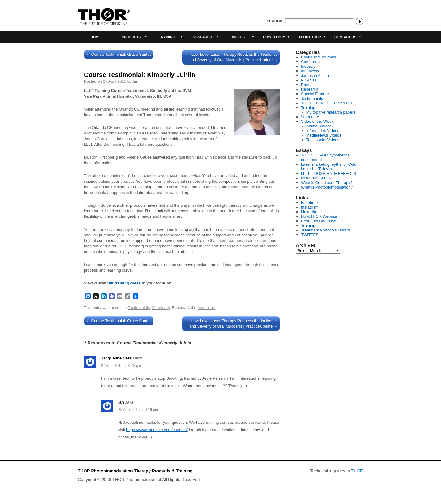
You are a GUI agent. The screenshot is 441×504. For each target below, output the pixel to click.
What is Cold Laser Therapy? (327, 183)
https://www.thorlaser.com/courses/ (157, 430)
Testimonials (139, 308)
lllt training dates (125, 283)
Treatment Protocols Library (326, 230)
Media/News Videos (324, 135)
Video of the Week (317, 121)
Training (167, 37)
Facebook (310, 203)
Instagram (310, 207)
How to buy (274, 37)
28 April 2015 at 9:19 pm (138, 410)
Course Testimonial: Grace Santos (119, 54)
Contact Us (345, 37)
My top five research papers (331, 112)
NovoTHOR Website (319, 216)
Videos (238, 37)
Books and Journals (318, 57)
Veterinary (161, 308)
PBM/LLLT (310, 80)
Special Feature (315, 94)
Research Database (319, 221)
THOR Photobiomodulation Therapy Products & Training (135, 471)
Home (96, 37)
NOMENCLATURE (318, 178)
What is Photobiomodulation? (327, 187)
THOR (357, 471)
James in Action (315, 75)
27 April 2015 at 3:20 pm (121, 366)
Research (203, 37)
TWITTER (310, 235)
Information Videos (323, 131)
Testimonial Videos (323, 140)
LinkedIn (309, 212)
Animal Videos (319, 126)
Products (131, 37)
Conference (311, 62)
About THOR (310, 37)
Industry (308, 66)
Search (275, 21)
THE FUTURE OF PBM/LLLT (327, 103)
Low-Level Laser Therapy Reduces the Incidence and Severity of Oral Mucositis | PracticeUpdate (234, 57)
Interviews (310, 71)
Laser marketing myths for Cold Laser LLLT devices (329, 167)
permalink (206, 308)
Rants (306, 85)
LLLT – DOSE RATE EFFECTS (329, 173)
